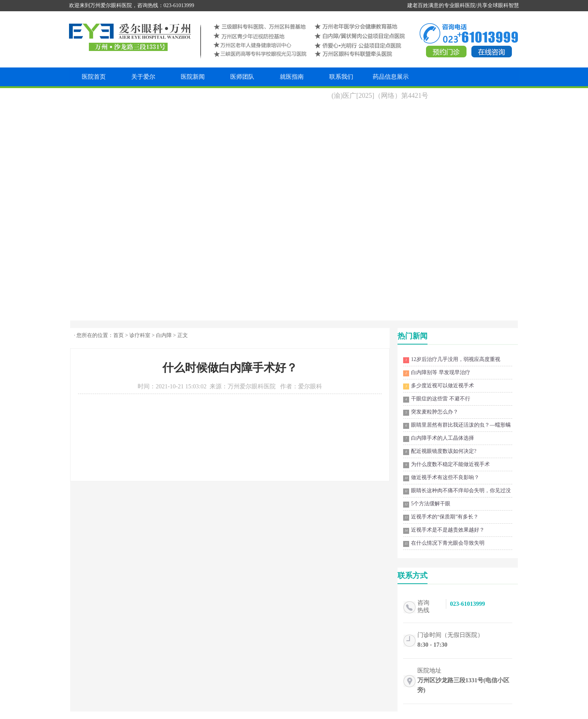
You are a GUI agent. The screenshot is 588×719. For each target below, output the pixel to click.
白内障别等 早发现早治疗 (437, 373)
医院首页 (94, 77)
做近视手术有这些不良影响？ (441, 478)
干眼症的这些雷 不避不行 (437, 399)
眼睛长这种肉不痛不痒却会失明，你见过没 (457, 491)
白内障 (164, 335)
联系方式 (412, 575)
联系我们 (341, 77)
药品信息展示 (391, 77)
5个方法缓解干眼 (427, 504)
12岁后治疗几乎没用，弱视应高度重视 (452, 360)
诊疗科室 (140, 335)
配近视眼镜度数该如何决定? (440, 452)
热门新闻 (412, 336)
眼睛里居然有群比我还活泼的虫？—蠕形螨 (457, 425)
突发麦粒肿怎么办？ (431, 412)
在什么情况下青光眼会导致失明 (444, 544)
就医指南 (292, 77)
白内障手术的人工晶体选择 (439, 439)
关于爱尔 (143, 77)
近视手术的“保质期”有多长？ (441, 517)
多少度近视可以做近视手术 (439, 386)
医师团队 (242, 77)
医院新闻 (193, 77)
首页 (118, 335)
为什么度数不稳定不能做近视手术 (446, 465)
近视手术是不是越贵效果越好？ (444, 530)
